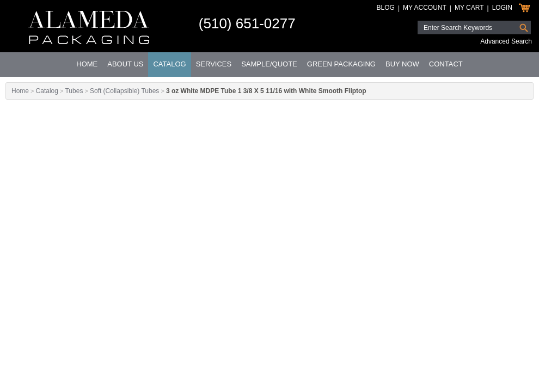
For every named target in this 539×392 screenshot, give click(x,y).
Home (87, 64)
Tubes (74, 91)
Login (502, 8)
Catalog (169, 64)
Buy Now (402, 64)
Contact (446, 64)
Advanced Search (506, 41)
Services (214, 64)
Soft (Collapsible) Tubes (124, 91)
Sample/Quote (269, 64)
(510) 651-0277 (247, 23)
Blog (386, 8)
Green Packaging (341, 64)
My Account (425, 8)
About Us (125, 64)
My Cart (469, 8)
